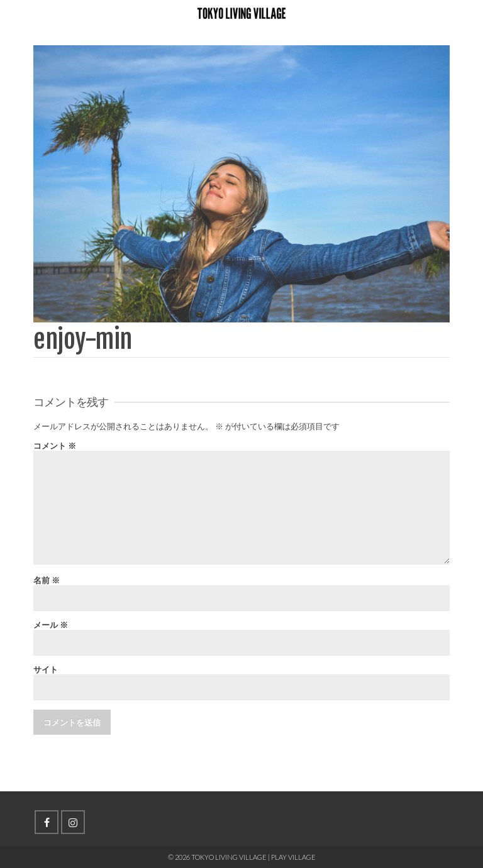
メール (51, 625)
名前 (47, 580)
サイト (46, 670)
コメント (55, 446)
